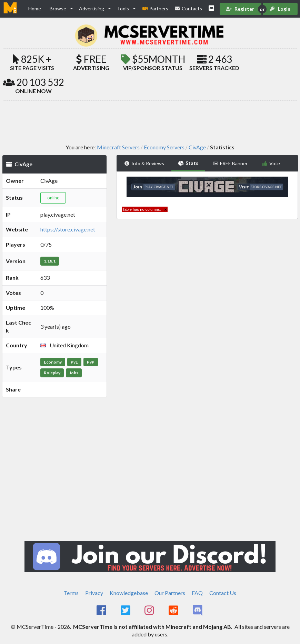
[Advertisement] (150, 122)
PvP (91, 362)
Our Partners (170, 593)
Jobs (74, 373)
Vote (271, 163)
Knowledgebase (129, 593)
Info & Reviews (144, 163)
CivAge (197, 147)
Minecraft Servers (118, 147)
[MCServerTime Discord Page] (198, 611)
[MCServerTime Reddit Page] (174, 611)
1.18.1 (50, 261)
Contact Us (223, 593)
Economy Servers (164, 147)
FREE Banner (230, 163)
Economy (53, 362)
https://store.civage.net (68, 229)
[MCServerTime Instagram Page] (150, 611)
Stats (188, 163)
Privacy (94, 593)
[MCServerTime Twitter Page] (126, 611)
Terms (71, 593)
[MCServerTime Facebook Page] (102, 611)
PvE (74, 362)
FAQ (197, 593)
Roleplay (52, 373)
